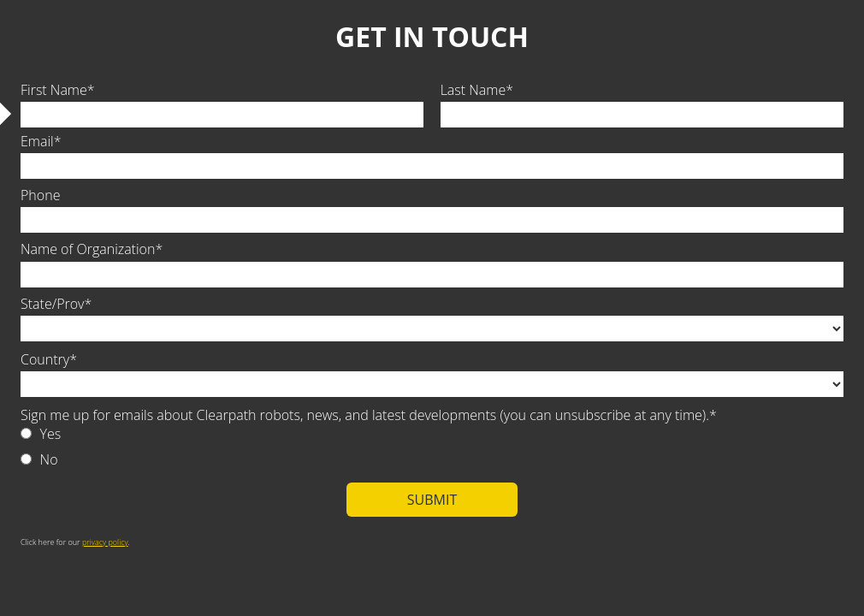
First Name (54, 90)
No (49, 459)
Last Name (473, 90)
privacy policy (105, 542)
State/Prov (52, 304)
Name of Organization (88, 249)
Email (37, 141)
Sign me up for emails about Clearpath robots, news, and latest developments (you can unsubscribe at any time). (365, 415)
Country (45, 359)
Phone (40, 195)
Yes (51, 434)
